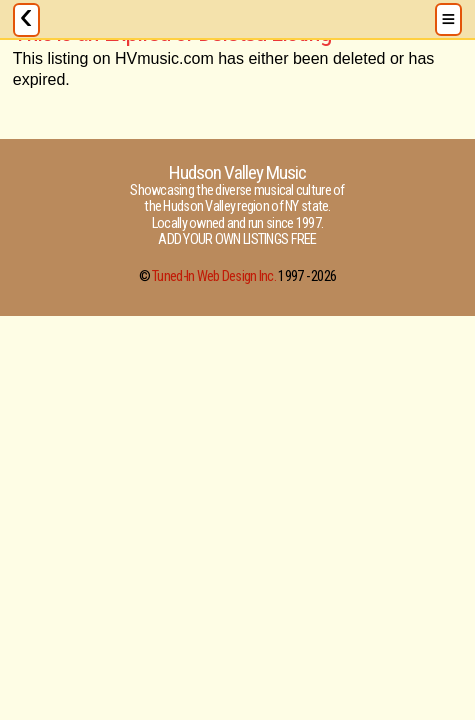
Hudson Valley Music (238, 172)
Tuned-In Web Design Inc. (214, 276)
